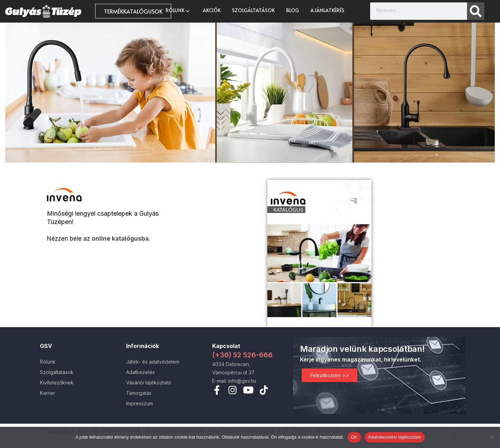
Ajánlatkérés (327, 10)
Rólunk (178, 10)
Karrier (48, 393)
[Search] (476, 11)
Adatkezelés (140, 372)
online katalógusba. (121, 239)
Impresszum (140, 403)
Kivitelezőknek (57, 383)
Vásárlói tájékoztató (149, 383)
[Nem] (491, 437)
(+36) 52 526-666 (242, 355)
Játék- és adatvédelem (153, 362)
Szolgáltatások (253, 10)
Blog (293, 10)
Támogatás (139, 393)
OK (354, 437)
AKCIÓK (212, 10)
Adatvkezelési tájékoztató (395, 437)
